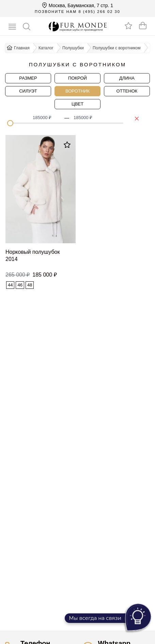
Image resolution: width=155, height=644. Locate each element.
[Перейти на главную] (78, 26)
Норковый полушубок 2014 (33, 255)
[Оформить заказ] (143, 26)
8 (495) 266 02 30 (99, 12)
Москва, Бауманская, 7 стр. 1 (77, 5)
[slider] (10, 123)
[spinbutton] (46, 118)
